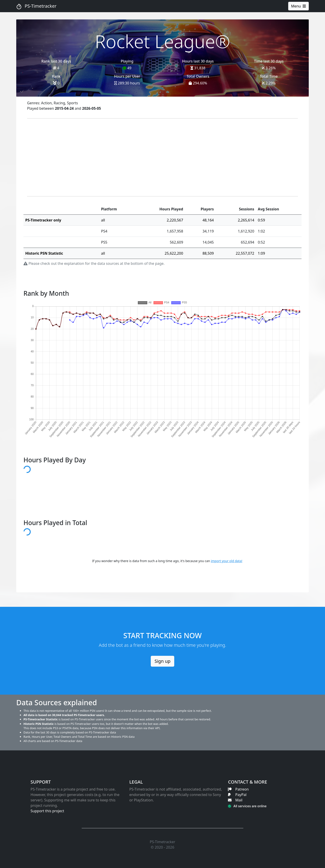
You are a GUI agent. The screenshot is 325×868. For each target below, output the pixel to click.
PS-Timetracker (36, 6)
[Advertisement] (162, 157)
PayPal (237, 795)
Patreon (238, 789)
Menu (298, 6)
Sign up (163, 661)
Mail (235, 800)
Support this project (47, 811)
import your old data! (226, 561)
